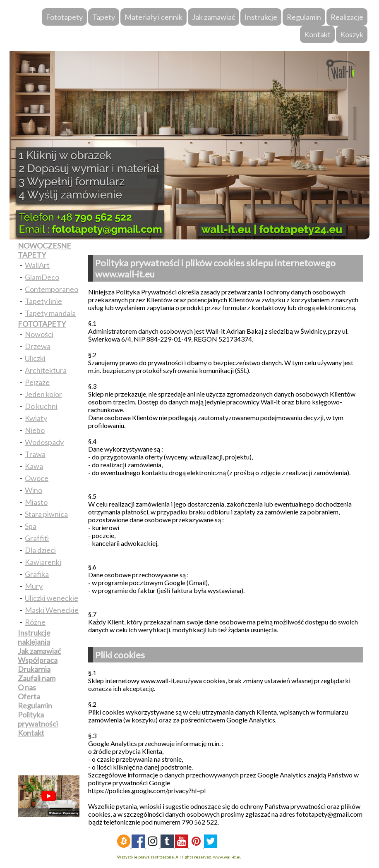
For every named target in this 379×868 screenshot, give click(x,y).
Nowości (39, 334)
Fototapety (64, 17)
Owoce (37, 478)
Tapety (104, 17)
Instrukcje (261, 17)
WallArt (37, 265)
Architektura (46, 370)
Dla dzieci (40, 550)
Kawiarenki (43, 562)
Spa (31, 526)
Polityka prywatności (38, 719)
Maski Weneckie (52, 610)
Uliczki (35, 358)
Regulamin (304, 17)
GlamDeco (42, 277)
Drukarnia (34, 669)
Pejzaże (37, 382)
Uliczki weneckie (52, 598)
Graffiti (37, 538)
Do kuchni (41, 406)
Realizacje (347, 17)
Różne (35, 622)
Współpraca (38, 660)
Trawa (35, 454)
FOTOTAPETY (42, 324)
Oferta (29, 696)
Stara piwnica (46, 514)
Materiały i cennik (154, 17)
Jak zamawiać (213, 17)
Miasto (36, 502)
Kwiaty (36, 418)
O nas (27, 687)
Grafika (37, 574)
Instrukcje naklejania (34, 637)
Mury (34, 586)
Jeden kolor (43, 394)
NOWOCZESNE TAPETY (44, 250)
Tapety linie (43, 301)
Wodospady (44, 442)
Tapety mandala (50, 313)
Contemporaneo (52, 289)
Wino (34, 490)
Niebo (35, 430)
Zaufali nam (37, 678)
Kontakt (317, 34)
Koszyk (352, 34)
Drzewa (38, 346)
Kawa (34, 466)
